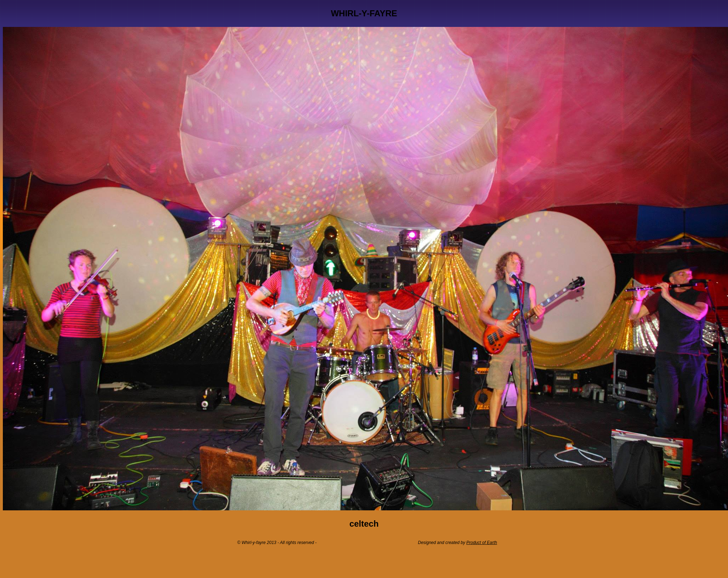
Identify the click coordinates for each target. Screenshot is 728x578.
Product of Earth (482, 543)
